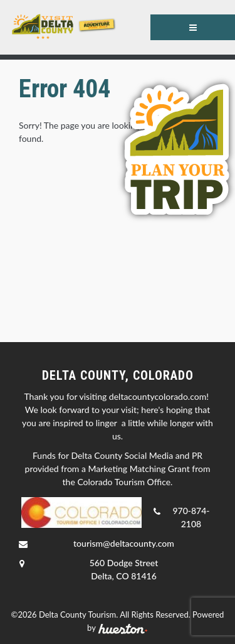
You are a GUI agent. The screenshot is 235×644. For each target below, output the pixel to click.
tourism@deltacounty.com (124, 543)
